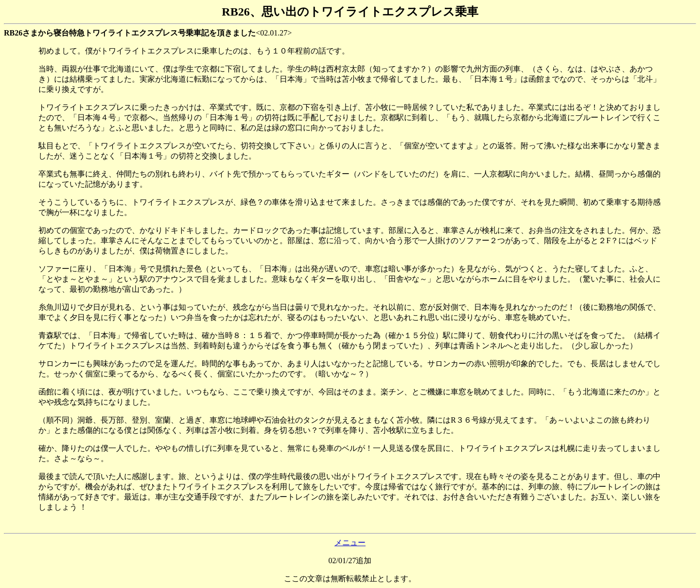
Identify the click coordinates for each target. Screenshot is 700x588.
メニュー (350, 543)
